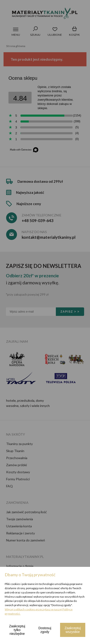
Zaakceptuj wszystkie (73, 630)
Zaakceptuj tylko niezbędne (17, 630)
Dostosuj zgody (45, 630)
